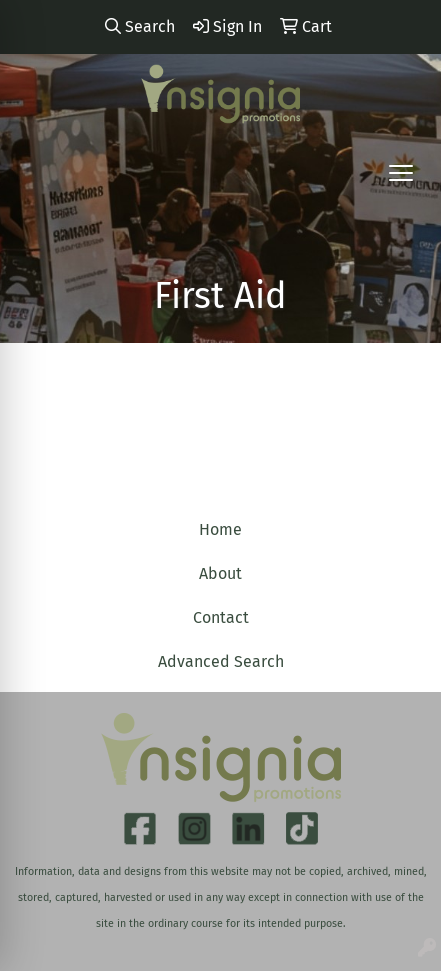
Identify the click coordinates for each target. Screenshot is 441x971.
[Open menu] (401, 173)
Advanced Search (221, 661)
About (220, 573)
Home (220, 529)
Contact (221, 617)
